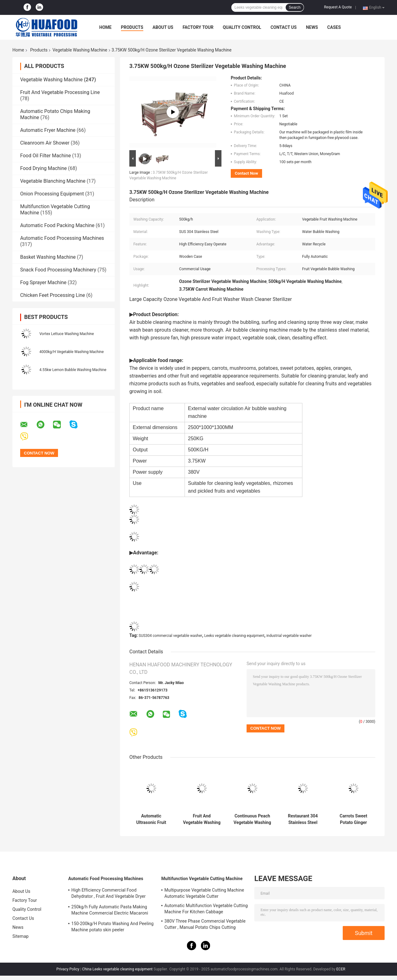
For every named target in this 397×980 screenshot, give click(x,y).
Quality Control (242, 27)
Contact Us (283, 27)
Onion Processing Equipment (52, 194)
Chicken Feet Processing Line (53, 295)
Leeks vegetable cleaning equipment (234, 636)
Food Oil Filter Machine (45, 156)
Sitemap (20, 936)
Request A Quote (338, 7)
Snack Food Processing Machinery (58, 270)
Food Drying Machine (43, 168)
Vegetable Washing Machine (80, 50)
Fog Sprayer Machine (43, 282)
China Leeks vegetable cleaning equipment (117, 969)
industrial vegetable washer (289, 636)
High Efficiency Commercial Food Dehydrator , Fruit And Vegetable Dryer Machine (109, 894)
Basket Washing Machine (48, 257)
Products (132, 27)
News (312, 27)
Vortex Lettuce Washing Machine (67, 334)
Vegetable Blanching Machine (53, 181)
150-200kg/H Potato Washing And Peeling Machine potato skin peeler (112, 927)
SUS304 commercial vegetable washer (170, 636)
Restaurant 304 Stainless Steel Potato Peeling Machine (303, 819)
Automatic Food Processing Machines (62, 238)
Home (105, 27)
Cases (334, 27)
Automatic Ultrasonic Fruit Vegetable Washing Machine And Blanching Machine (151, 819)
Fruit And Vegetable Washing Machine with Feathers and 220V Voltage (202, 819)
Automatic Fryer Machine (48, 130)
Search (295, 7)
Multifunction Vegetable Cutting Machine (202, 879)
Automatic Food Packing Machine (57, 225)
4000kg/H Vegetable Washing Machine (71, 352)
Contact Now (246, 173)
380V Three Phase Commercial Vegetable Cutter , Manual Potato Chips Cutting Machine (205, 925)
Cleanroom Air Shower (45, 143)
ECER (341, 969)
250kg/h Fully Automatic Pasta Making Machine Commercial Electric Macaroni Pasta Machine (110, 911)
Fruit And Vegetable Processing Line (60, 92)
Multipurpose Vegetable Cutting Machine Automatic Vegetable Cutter (204, 893)
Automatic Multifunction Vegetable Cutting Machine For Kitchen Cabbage (206, 909)
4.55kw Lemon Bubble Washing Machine (73, 370)
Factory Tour (198, 27)
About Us (163, 27)
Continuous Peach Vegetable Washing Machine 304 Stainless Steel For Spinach (252, 819)
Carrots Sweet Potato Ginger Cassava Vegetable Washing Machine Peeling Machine (354, 819)
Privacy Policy (68, 969)
